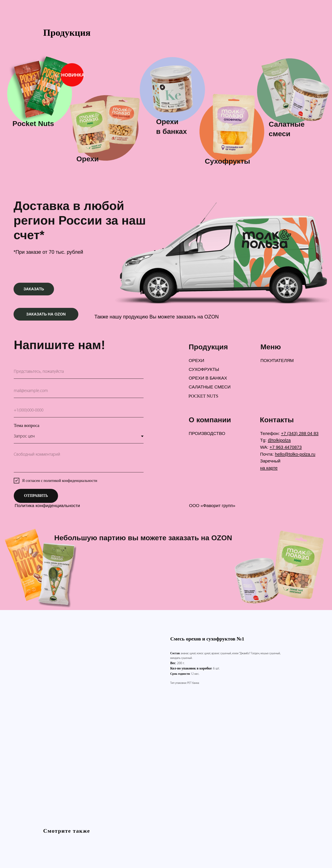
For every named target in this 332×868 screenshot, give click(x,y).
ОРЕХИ (196, 360)
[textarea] (79, 461)
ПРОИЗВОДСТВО (207, 433)
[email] (79, 391)
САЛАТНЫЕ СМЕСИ (210, 387)
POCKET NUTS (203, 396)
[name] (79, 372)
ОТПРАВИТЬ (36, 496)
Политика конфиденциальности (47, 505)
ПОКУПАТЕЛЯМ (277, 360)
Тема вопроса (26, 425)
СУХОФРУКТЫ (204, 369)
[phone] (79, 410)
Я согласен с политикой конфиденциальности (60, 481)
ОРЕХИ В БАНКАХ (208, 378)
